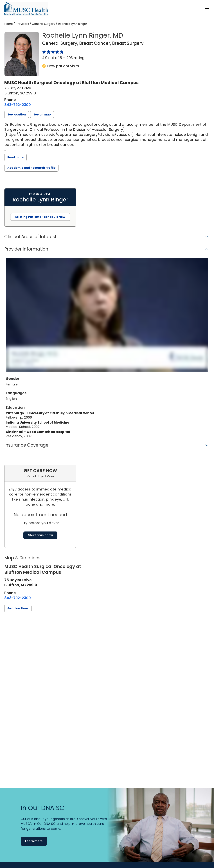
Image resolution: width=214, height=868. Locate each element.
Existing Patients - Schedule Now (40, 217)
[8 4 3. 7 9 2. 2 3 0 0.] (18, 105)
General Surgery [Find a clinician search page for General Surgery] (43, 24)
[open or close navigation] (207, 8)
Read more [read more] (15, 157)
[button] (17, 115)
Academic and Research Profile (31, 168)
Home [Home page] (9, 24)
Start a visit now (40, 535)
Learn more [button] (34, 841)
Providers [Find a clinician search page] (22, 24)
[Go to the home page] (26, 9)
